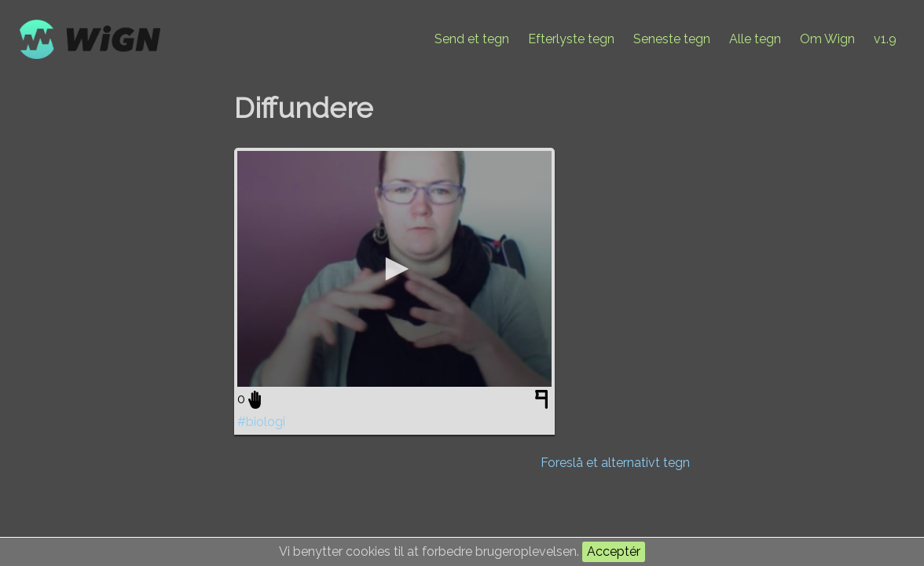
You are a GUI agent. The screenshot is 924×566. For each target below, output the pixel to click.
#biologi (261, 422)
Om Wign (827, 39)
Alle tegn (755, 39)
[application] (394, 269)
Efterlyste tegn (571, 39)
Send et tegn (472, 39)
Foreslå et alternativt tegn (615, 463)
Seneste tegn (672, 39)
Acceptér (614, 551)
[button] (394, 269)
